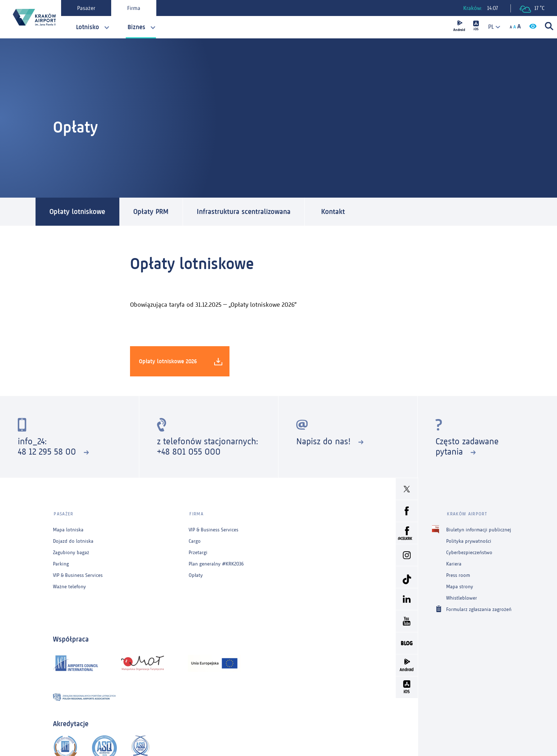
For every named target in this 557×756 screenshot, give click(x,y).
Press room (458, 574)
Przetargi (198, 551)
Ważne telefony (69, 586)
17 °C (532, 9)
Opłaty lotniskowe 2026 (181, 361)
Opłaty (196, 574)
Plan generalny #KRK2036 (216, 563)
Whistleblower (462, 597)
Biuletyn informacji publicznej (479, 529)
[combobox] (491, 27)
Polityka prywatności (469, 540)
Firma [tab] (134, 8)
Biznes (136, 27)
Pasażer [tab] (87, 8)
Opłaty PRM (152, 212)
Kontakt (335, 212)
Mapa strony (460, 586)
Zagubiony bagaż (71, 551)
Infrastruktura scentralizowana (245, 212)
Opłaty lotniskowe (78, 212)
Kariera (454, 563)
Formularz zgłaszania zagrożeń (479, 608)
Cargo (195, 540)
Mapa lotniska (68, 529)
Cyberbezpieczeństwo (469, 551)
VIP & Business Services (78, 574)
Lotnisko (88, 27)
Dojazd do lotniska (73, 540)
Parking (61, 563)
